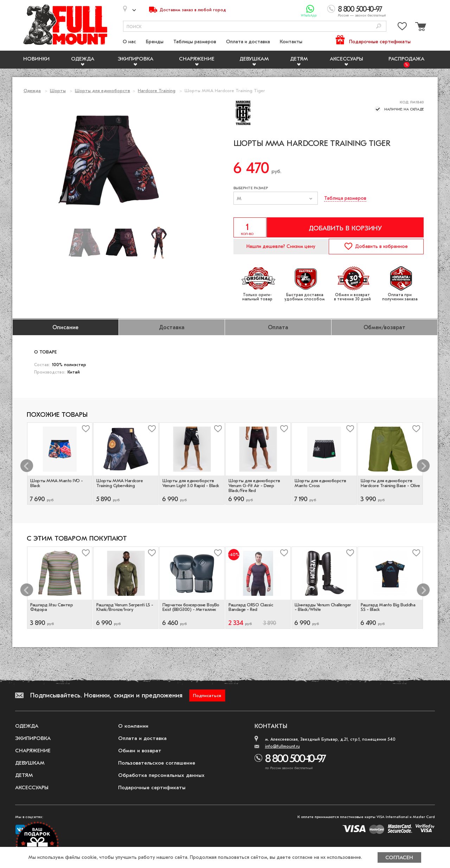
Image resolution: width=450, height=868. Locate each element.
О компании (133, 726)
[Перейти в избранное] (402, 28)
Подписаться (207, 695)
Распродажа (406, 59)
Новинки (36, 59)
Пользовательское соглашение (157, 763)
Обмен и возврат (140, 751)
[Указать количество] (250, 227)
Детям (299, 59)
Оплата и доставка (248, 42)
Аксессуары (346, 59)
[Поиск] (379, 27)
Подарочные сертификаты (380, 42)
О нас (129, 42)
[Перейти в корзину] (420, 28)
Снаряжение (197, 59)
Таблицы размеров (195, 42)
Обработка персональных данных (161, 775)
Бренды (155, 42)
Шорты (58, 91)
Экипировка (136, 59)
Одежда (83, 59)
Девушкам (254, 59)
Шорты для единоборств (102, 91)
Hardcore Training (157, 91)
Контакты (291, 42)
